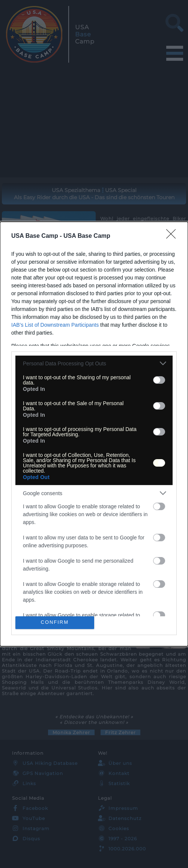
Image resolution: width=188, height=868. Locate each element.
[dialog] (94, 434)
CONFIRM (55, 622)
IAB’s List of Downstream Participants (55, 325)
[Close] (173, 236)
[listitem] (94, 363)
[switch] (159, 380)
